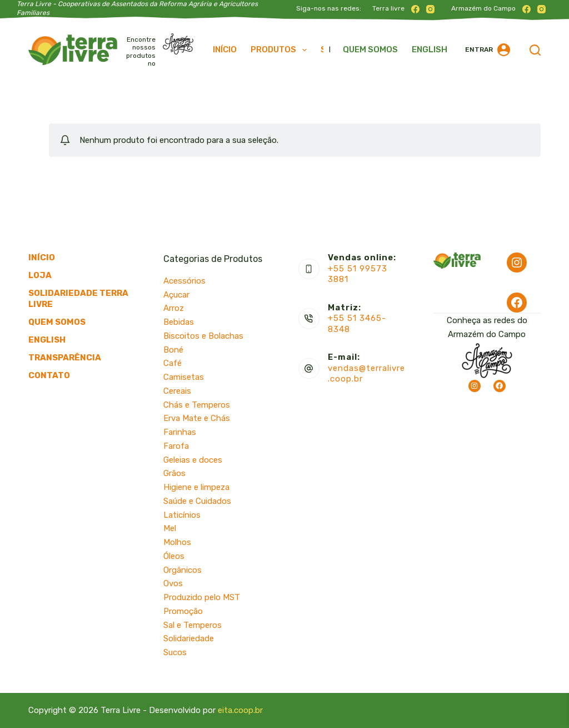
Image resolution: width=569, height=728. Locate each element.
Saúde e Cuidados (197, 501)
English (430, 49)
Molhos (177, 542)
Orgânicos (183, 570)
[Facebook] (415, 9)
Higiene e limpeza (196, 487)
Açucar (176, 295)
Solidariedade (189, 638)
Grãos (174, 473)
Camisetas (184, 377)
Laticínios (182, 515)
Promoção (183, 611)
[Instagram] (430, 9)
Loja (40, 275)
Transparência (65, 358)
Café (173, 363)
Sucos (175, 652)
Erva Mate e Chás (197, 418)
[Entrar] (488, 50)
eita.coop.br (240, 710)
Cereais (177, 391)
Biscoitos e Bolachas (203, 336)
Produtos (281, 50)
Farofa (176, 446)
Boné (173, 350)
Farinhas (180, 432)
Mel (170, 528)
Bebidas (179, 322)
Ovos (173, 583)
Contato (49, 375)
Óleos (174, 556)
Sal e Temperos (193, 625)
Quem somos (370, 49)
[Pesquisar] (535, 50)
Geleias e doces (193, 460)
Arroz (174, 308)
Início (225, 49)
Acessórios (184, 281)
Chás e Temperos (197, 405)
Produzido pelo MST (202, 597)
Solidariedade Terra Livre (78, 299)
